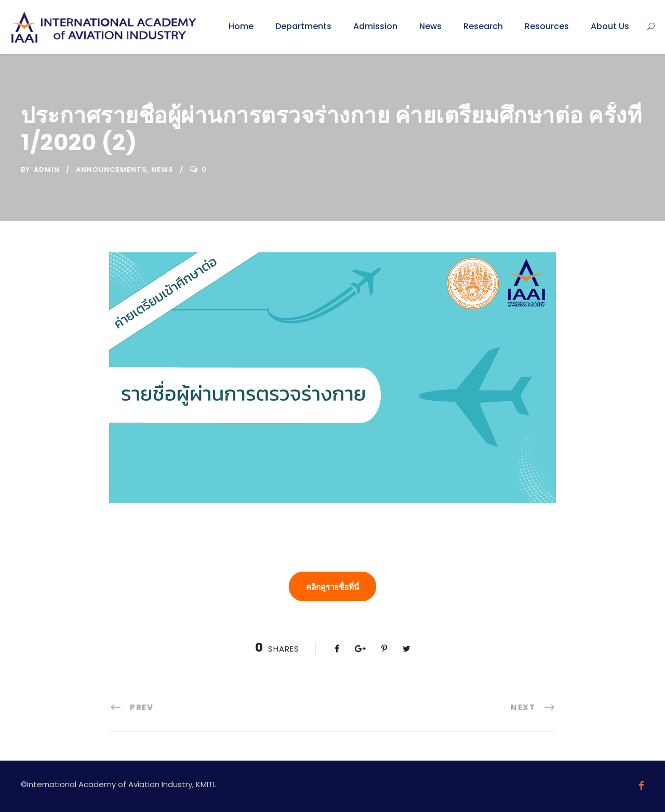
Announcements (111, 170)
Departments (303, 26)
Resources (547, 26)
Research (483, 26)
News (430, 26)
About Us (610, 26)
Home (241, 26)
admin (47, 170)
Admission (375, 26)
